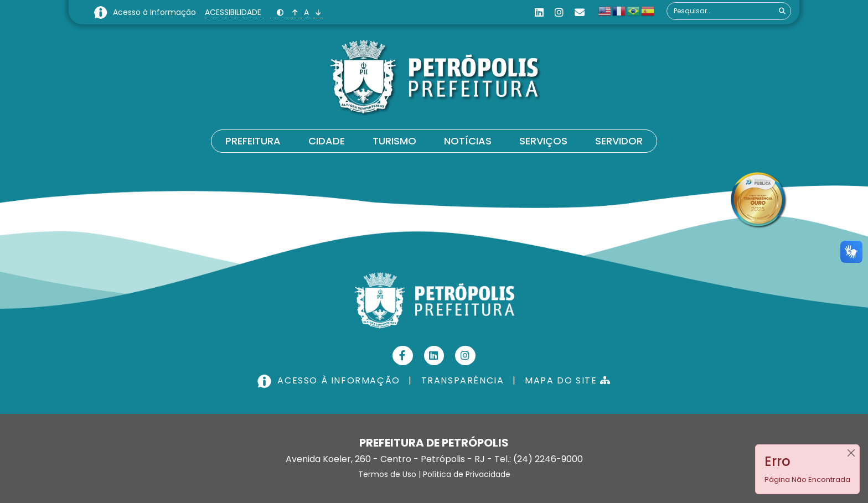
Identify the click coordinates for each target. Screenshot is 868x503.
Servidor (619, 141)
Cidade (327, 141)
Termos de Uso (387, 474)
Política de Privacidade (467, 474)
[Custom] (580, 12)
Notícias (468, 141)
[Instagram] (559, 12)
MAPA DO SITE (568, 380)
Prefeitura (253, 141)
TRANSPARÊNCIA (463, 380)
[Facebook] (403, 356)
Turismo (394, 141)
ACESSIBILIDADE (234, 12)
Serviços (543, 141)
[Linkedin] (539, 12)
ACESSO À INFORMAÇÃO (330, 380)
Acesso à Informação (156, 12)
